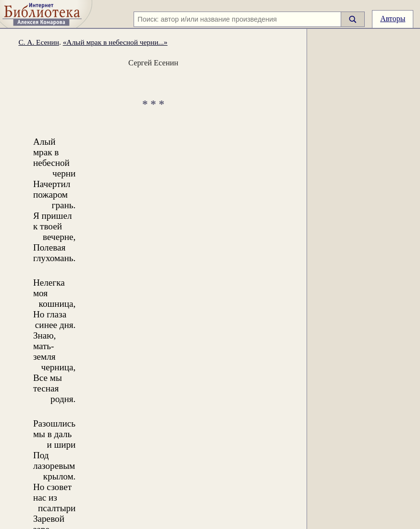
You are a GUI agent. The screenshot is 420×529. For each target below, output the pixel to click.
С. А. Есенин (39, 42)
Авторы (393, 19)
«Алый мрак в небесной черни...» (115, 42)
